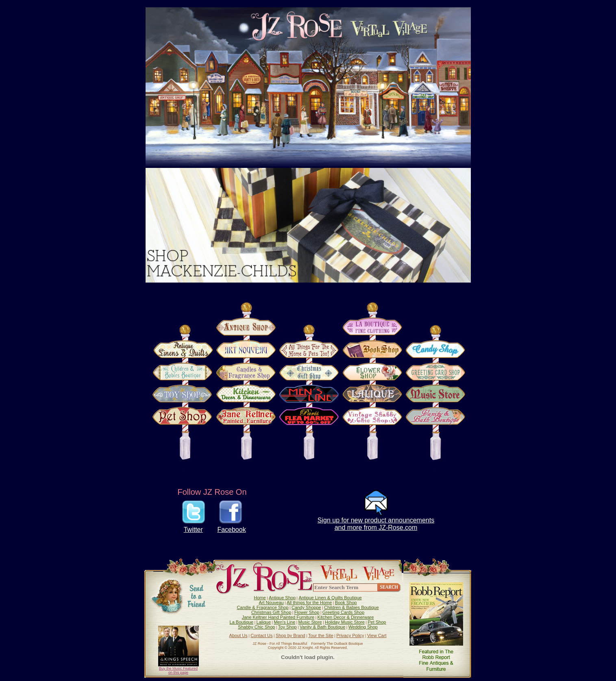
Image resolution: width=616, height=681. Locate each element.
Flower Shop (307, 612)
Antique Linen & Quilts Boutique (330, 598)
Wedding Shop (363, 627)
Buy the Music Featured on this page (178, 670)
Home (260, 598)
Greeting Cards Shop (343, 612)
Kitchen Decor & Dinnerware (346, 617)
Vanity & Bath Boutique (322, 627)
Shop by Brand (291, 635)
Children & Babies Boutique (352, 607)
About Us (238, 635)
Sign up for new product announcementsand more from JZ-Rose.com (376, 524)
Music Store (310, 622)
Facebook (231, 530)
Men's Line (284, 622)
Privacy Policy (350, 635)
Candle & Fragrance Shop (262, 607)
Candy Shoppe (306, 607)
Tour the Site (321, 635)
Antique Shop (282, 598)
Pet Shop (377, 622)
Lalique (264, 622)
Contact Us (261, 635)
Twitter (193, 530)
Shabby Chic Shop (256, 627)
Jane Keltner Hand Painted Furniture (278, 617)
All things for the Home (309, 603)
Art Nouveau (271, 603)
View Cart (377, 635)
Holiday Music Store (345, 622)
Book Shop (346, 603)
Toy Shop (287, 627)
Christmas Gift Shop (271, 612)
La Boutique (242, 622)
